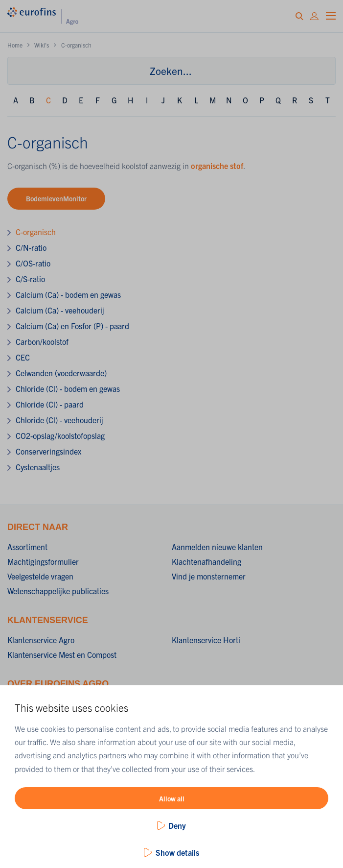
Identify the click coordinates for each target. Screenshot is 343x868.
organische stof (217, 166)
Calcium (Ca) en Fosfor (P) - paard (72, 326)
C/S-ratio (30, 279)
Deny (177, 825)
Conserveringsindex (48, 451)
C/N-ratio (31, 247)
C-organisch (36, 232)
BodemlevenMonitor (56, 198)
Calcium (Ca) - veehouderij (60, 310)
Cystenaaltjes (38, 467)
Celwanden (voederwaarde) (61, 373)
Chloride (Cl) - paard (50, 404)
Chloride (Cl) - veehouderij (59, 420)
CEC (23, 357)
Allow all (172, 798)
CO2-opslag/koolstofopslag (60, 435)
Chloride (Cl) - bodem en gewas (68, 388)
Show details (177, 852)
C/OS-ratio (33, 263)
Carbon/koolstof (42, 341)
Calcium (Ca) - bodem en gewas (68, 294)
